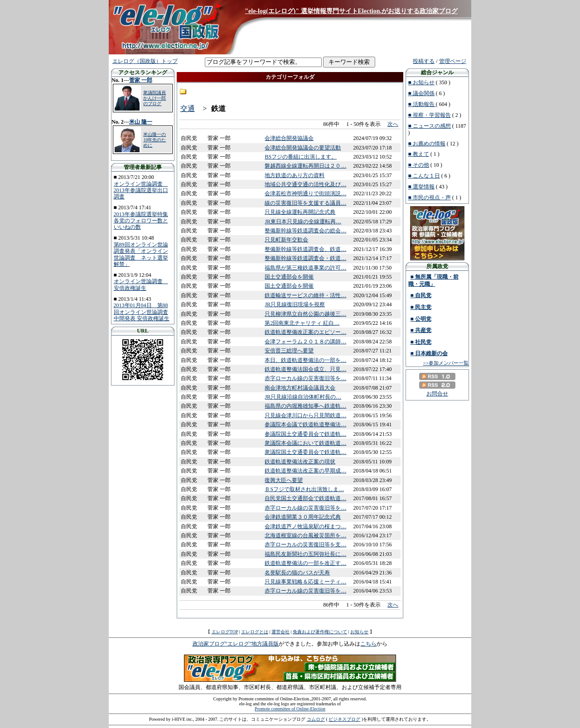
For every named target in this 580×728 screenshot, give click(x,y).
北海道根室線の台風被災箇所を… (305, 535)
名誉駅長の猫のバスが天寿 (297, 573)
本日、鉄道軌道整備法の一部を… (305, 360)
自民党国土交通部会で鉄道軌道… (305, 498)
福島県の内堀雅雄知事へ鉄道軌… (305, 406)
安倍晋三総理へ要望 (289, 351)
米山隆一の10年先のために (155, 140)
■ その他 (419, 165)
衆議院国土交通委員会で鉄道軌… (305, 452)
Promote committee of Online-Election (290, 709)
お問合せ (437, 394)
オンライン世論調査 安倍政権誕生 (141, 284)
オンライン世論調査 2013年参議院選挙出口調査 (141, 190)
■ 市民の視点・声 (430, 198)
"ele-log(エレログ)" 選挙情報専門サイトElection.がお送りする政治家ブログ (351, 11)
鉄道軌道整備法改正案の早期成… (305, 471)
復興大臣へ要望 (284, 480)
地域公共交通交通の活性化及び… (305, 184)
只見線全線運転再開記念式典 (300, 212)
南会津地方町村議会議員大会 (300, 388)
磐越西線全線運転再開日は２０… (305, 166)
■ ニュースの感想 (430, 126)
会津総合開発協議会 (289, 138)
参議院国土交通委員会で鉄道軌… (305, 434)
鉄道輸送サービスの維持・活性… (305, 295)
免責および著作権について (320, 632)
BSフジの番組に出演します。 (301, 157)
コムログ (316, 719)
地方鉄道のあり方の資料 (295, 175)
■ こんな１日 (424, 176)
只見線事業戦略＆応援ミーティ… (305, 582)
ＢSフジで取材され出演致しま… (304, 489)
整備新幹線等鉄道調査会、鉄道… (305, 249)
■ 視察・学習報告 (430, 115)
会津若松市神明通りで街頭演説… (305, 193)
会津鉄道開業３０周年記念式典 (303, 517)
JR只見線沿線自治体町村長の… (303, 397)
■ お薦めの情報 (427, 144)
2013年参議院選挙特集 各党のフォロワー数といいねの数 (141, 221)
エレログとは (255, 632)
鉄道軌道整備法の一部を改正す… (305, 563)
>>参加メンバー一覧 (446, 363)
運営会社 (280, 632)
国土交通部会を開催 (289, 277)
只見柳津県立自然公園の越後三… (305, 314)
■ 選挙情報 (421, 187)
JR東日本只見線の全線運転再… (303, 222)
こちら (368, 644)
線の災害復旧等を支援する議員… (305, 203)
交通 (188, 108)
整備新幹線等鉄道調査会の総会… (305, 231)
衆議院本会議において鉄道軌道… (305, 443)
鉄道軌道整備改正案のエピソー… (305, 332)
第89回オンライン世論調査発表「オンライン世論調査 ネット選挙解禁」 (141, 254)
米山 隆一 (141, 122)
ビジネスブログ (344, 719)
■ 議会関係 (421, 93)
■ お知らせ (421, 82)
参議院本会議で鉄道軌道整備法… (305, 424)
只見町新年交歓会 (286, 240)
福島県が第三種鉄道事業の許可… (305, 268)
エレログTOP (225, 632)
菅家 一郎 (141, 80)
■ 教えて (419, 154)
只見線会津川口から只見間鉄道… (305, 415)
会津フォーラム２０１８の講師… (305, 342)
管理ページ (453, 61)
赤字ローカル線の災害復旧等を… (305, 378)
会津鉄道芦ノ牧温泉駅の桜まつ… (305, 526)
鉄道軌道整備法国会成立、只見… (305, 369)
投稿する (424, 61)
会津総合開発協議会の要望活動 (303, 148)
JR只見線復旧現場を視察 (295, 304)
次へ (393, 124)
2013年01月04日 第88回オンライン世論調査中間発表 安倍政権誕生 (142, 312)
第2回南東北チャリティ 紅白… (302, 323)
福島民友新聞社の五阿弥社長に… (305, 554)
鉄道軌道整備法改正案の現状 (300, 462)
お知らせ (359, 632)
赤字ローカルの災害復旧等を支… (305, 545)
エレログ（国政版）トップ (145, 61)
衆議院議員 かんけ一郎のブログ (155, 98)
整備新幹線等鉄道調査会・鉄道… (305, 258)
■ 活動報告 (422, 104)
